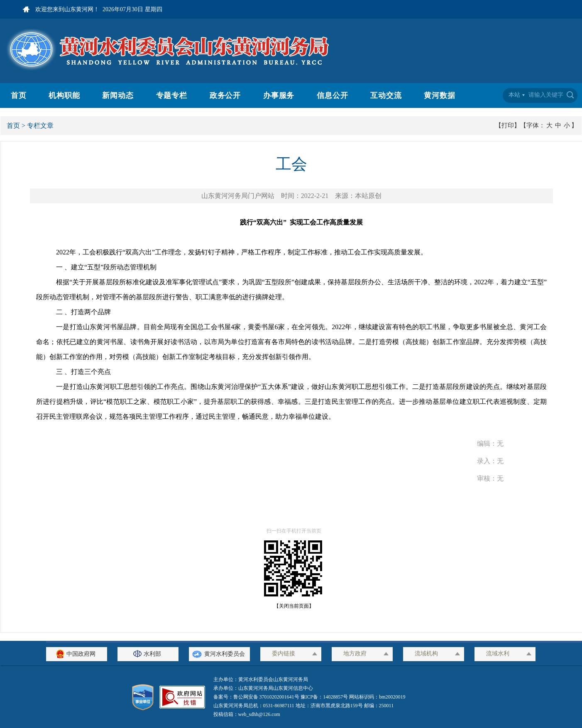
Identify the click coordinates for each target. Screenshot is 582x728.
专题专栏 (172, 95)
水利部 (148, 654)
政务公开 (225, 95)
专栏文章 (40, 126)
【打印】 (508, 125)
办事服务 (279, 95)
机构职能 (64, 95)
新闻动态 (118, 95)
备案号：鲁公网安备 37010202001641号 (257, 697)
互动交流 (386, 95)
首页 (19, 95)
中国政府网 (77, 654)
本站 (514, 95)
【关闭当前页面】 (291, 606)
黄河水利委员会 (219, 654)
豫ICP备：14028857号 (324, 697)
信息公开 (333, 95)
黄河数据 (440, 95)
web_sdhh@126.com (259, 714)
